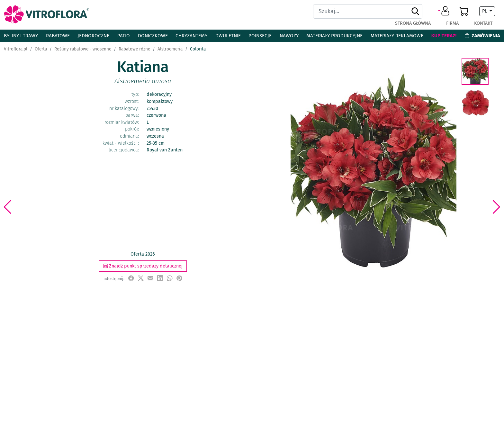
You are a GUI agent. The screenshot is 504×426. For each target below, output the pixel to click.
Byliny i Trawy (21, 36)
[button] (445, 11)
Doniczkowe (153, 36)
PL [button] (485, 11)
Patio (124, 36)
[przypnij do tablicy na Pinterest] (179, 278)
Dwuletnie (228, 36)
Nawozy (289, 36)
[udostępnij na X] (141, 278)
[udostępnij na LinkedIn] (160, 278)
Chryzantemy (191, 36)
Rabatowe (58, 36)
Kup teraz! (444, 36)
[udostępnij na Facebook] (131, 278)
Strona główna (413, 23)
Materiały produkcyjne (334, 36)
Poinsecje (260, 36)
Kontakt (483, 23)
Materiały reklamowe (397, 36)
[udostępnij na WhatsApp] (170, 278)
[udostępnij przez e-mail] (150, 278)
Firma (452, 23)
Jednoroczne (93, 36)
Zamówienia (482, 36)
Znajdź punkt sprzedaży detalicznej (143, 266)
